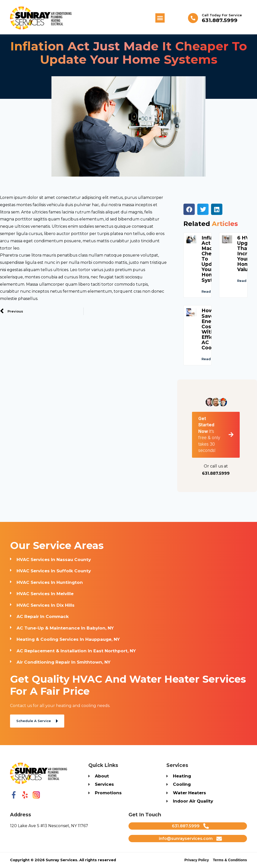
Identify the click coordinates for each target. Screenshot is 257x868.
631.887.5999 (220, 20)
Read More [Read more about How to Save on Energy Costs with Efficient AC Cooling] (211, 371)
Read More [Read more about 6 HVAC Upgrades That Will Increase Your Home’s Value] (247, 293)
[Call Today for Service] (193, 18)
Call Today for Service (222, 15)
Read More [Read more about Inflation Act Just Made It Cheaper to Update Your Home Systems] (211, 304)
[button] (160, 18)
